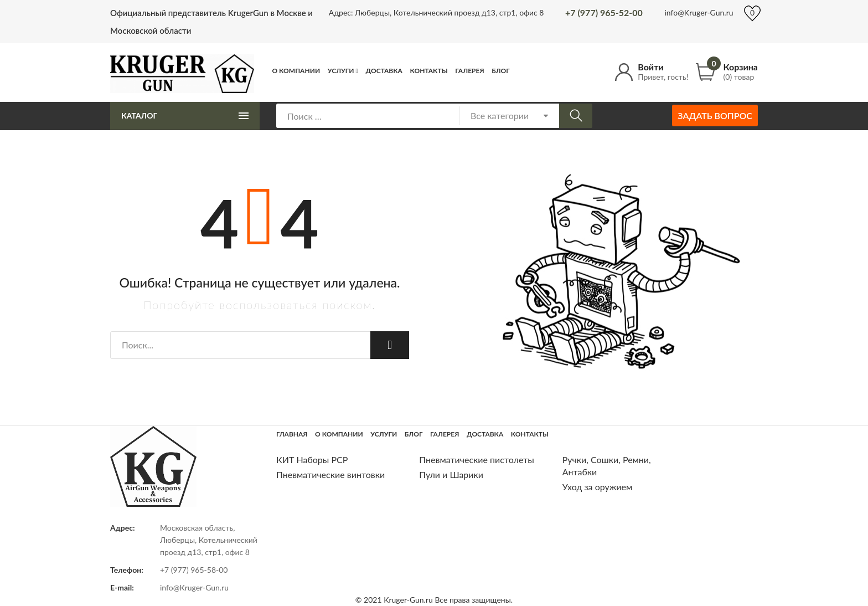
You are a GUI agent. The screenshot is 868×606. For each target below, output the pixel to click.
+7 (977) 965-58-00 (194, 570)
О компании (296, 71)
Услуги (341, 71)
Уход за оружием (598, 487)
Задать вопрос (715, 115)
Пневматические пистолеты (477, 459)
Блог (501, 71)
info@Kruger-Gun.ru (699, 12)
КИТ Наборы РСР (312, 459)
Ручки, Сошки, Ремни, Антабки (607, 466)
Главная (292, 434)
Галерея (469, 71)
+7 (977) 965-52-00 (604, 12)
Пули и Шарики (451, 474)
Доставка (384, 71)
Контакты (428, 71)
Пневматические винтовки (330, 474)
